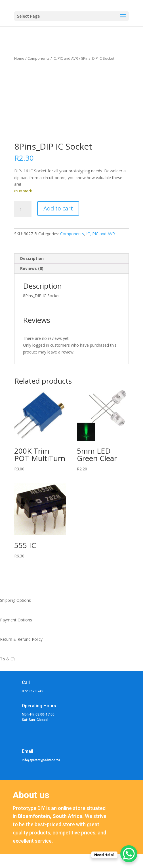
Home (19, 58)
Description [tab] (32, 258)
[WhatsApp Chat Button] (129, 854)
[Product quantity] (23, 209)
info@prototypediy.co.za (41, 760)
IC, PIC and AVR (65, 58)
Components (39, 58)
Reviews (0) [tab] (32, 268)
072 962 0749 (33, 691)
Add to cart (58, 208)
